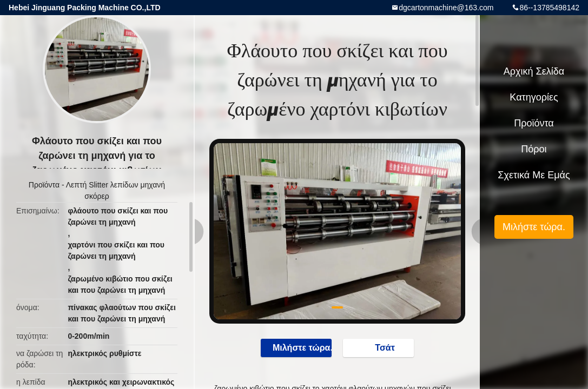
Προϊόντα (44, 185)
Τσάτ (379, 347)
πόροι (534, 149)
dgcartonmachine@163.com (446, 8)
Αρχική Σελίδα (534, 71)
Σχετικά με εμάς (534, 175)
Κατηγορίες (534, 97)
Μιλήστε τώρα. (297, 347)
